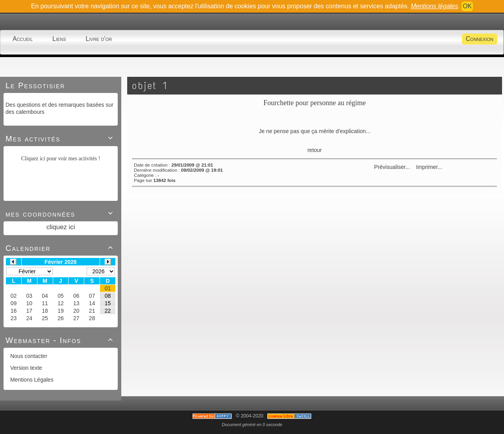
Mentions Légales (31, 380)
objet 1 (150, 86)
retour (315, 150)
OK (467, 6)
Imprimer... (428, 167)
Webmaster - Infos (61, 340)
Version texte (25, 368)
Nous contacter (28, 356)
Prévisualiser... (392, 167)
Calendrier (61, 248)
